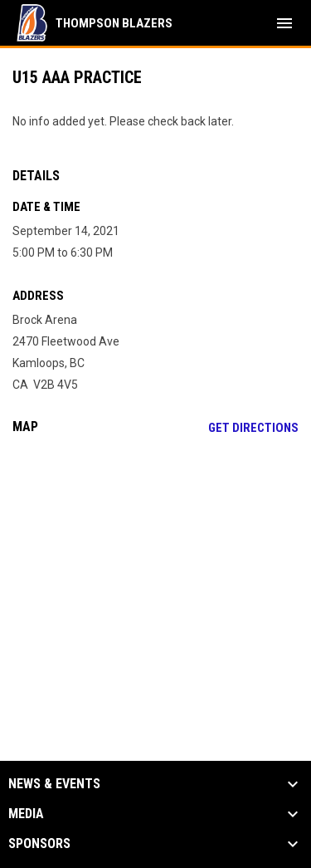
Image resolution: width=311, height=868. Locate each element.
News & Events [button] (54, 784)
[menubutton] (284, 23)
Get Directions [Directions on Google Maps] (253, 428)
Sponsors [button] (39, 844)
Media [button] (26, 814)
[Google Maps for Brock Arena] (155, 575)
